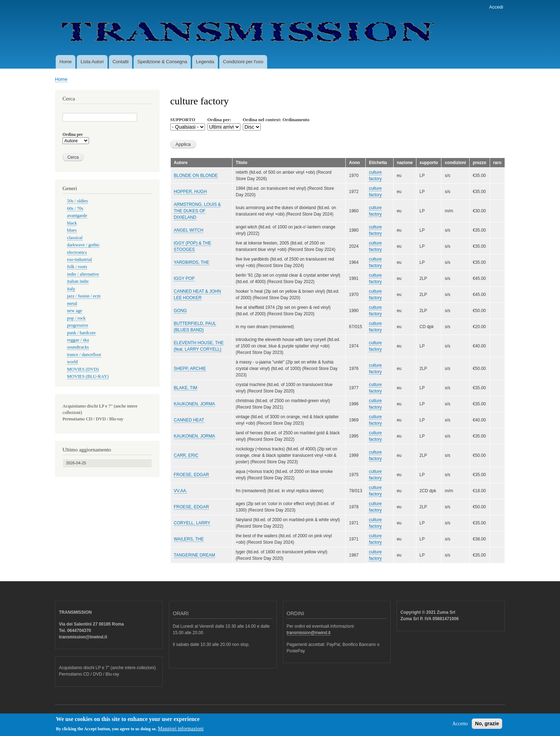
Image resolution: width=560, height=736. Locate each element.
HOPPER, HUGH (191, 192)
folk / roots (77, 267)
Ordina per (73, 134)
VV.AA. (181, 491)
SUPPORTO (183, 120)
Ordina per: (219, 120)
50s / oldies (77, 201)
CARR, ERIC (186, 455)
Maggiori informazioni (181, 731)
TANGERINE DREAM (195, 555)
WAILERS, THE (189, 539)
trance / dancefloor (84, 355)
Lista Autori (92, 62)
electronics (77, 252)
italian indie (78, 281)
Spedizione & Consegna (162, 62)
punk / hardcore (81, 333)
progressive (78, 325)
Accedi (496, 7)
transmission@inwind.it (309, 633)
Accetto (460, 726)
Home (66, 62)
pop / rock (76, 318)
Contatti (121, 62)
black (72, 223)
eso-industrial (80, 260)
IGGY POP (184, 278)
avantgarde (77, 216)
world (72, 362)
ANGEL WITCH (189, 230)
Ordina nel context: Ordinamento (276, 120)
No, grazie (487, 726)
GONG (181, 311)
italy (71, 289)
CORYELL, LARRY (192, 523)
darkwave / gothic (84, 245)
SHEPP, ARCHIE (190, 369)
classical (75, 238)
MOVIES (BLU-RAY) (88, 376)
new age (75, 311)
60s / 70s (75, 208)
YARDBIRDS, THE (192, 262)
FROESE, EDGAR (192, 475)
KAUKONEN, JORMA (195, 404)
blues (72, 230)
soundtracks (78, 347)
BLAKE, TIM (186, 388)
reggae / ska (78, 340)
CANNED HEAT (189, 420)
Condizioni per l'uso (243, 62)
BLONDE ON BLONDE (196, 176)
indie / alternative (83, 274)
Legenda (205, 62)
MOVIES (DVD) (83, 369)
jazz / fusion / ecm (84, 296)
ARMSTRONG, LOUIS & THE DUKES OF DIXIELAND (197, 211)
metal (72, 303)
